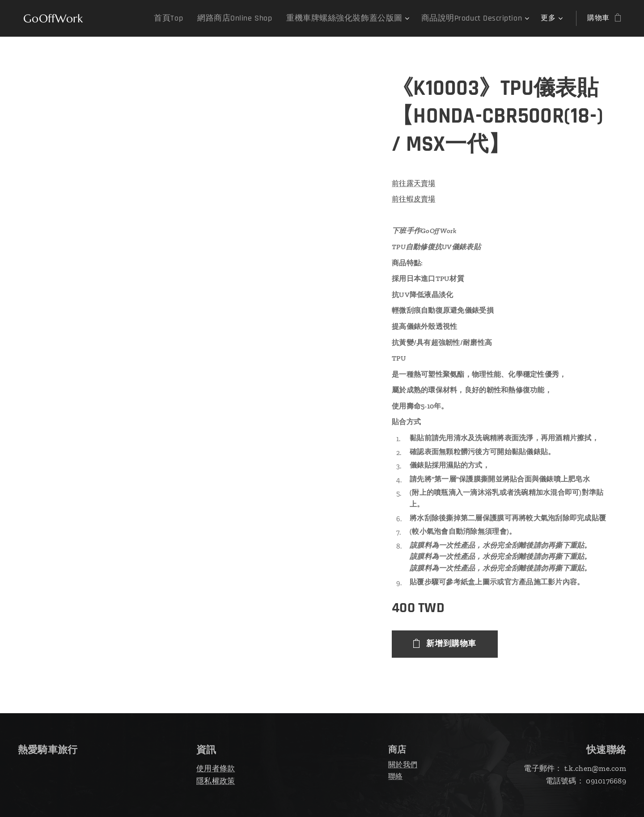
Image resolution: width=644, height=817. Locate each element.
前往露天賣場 (414, 183)
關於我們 (403, 764)
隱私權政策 (216, 781)
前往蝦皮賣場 (414, 199)
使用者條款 (216, 768)
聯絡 (396, 776)
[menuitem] (169, 18)
